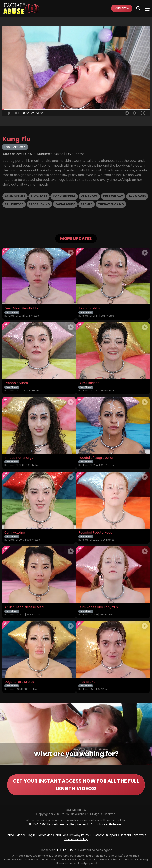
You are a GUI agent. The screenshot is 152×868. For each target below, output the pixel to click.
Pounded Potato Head (95, 533)
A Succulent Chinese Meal (24, 607)
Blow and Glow (90, 308)
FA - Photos (14, 204)
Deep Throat (113, 196)
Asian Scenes (15, 196)
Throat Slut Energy (19, 458)
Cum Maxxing (15, 533)
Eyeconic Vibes (16, 383)
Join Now (122, 8)
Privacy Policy (80, 835)
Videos (21, 835)
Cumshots (89, 196)
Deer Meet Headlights (21, 308)
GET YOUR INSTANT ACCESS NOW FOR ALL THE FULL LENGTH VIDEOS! (76, 785)
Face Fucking (39, 204)
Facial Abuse (65, 204)
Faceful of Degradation (96, 458)
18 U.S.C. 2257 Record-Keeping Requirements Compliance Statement (76, 824)
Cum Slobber (89, 383)
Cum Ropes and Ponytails (98, 607)
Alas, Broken (88, 682)
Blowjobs (39, 196)
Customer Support (104, 835)
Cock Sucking (64, 196)
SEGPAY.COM (65, 850)
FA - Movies (137, 196)
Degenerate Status (19, 682)
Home (10, 835)
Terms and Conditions (53, 835)
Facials (87, 204)
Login (31, 835)
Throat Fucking (111, 204)
